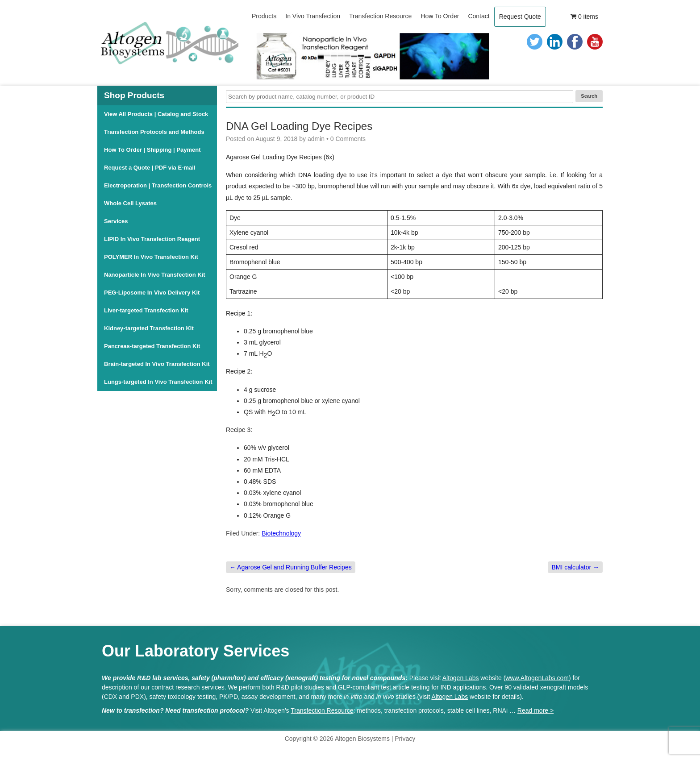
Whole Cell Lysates (130, 203)
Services (116, 221)
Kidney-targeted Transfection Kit (149, 328)
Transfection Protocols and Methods (154, 132)
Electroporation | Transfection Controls (158, 185)
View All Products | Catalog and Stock (156, 114)
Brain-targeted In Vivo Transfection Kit (157, 364)
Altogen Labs (461, 678)
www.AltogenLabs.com (537, 678)
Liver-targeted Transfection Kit (146, 310)
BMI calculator (575, 567)
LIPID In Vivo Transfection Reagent (152, 239)
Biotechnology (281, 533)
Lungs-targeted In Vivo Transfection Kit (158, 382)
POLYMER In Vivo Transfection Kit (151, 257)
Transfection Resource (322, 710)
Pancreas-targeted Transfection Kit (152, 346)
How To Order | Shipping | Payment (152, 150)
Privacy (405, 739)
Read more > (535, 710)
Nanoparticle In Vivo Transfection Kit (155, 275)
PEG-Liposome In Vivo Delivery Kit (152, 293)
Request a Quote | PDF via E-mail (150, 168)
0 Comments (348, 139)
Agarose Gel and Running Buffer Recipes (291, 567)
